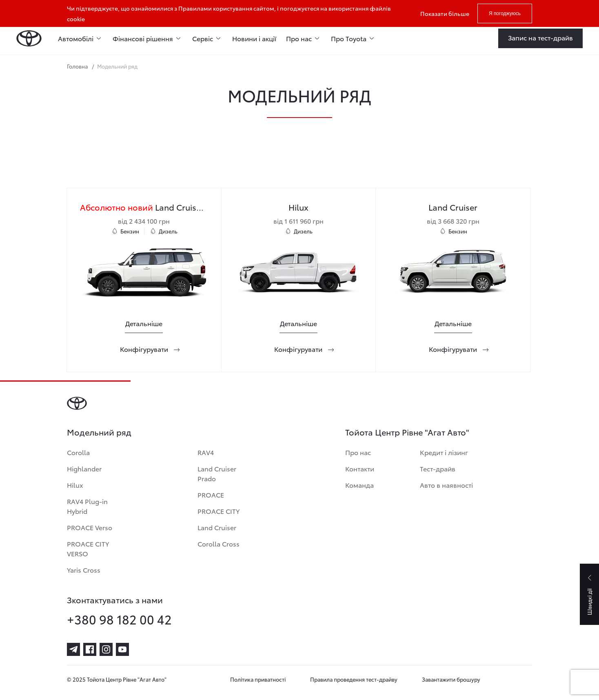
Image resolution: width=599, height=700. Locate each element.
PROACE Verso (90, 527)
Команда (359, 485)
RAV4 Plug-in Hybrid (87, 506)
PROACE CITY (219, 511)
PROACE (211, 494)
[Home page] (29, 38)
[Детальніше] (144, 323)
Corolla (78, 452)
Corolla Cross (219, 543)
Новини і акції (254, 38)
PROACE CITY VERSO (88, 548)
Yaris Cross (84, 570)
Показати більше (445, 13)
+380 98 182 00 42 (119, 619)
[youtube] (122, 649)
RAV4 (206, 452)
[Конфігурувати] (144, 349)
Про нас (358, 452)
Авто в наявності (446, 485)
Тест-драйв (438, 468)
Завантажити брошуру (451, 679)
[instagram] (106, 649)
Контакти (360, 468)
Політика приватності (258, 679)
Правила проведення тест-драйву (354, 679)
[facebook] (90, 649)
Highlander (84, 468)
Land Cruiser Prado (217, 473)
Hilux (75, 485)
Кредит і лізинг (444, 452)
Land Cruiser (217, 527)
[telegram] (73, 649)
